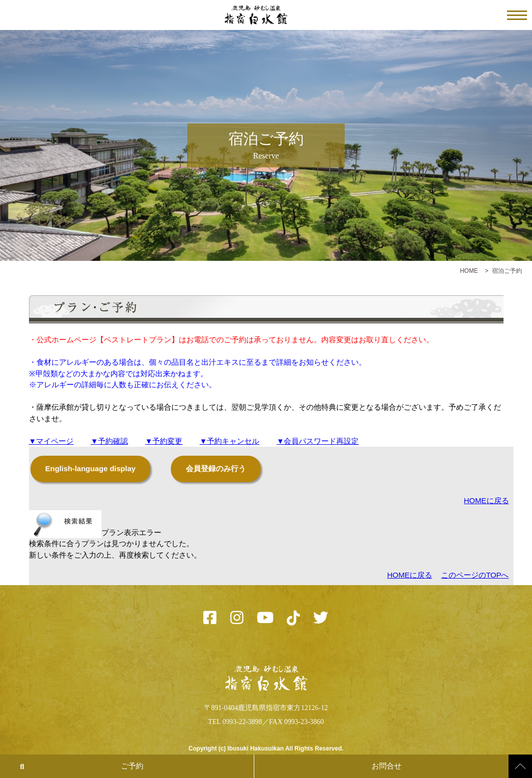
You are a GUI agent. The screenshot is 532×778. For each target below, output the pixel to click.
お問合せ (387, 766)
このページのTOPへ (475, 575)
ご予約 (132, 766)
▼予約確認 (110, 441)
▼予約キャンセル (230, 441)
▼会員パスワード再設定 (318, 441)
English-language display (91, 468)
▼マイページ (51, 441)
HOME (469, 271)
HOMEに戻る (487, 500)
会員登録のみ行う (216, 468)
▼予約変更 (164, 441)
